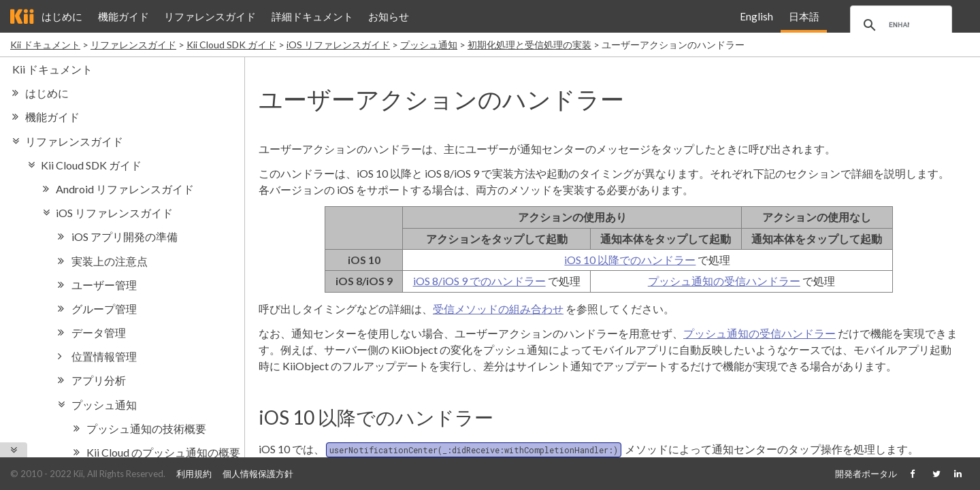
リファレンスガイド (210, 16)
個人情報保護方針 (258, 474)
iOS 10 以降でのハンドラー (630, 260)
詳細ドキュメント (312, 16)
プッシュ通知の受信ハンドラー (724, 281)
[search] (899, 25)
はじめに (62, 16)
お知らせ (389, 16)
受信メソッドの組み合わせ (498, 309)
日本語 (803, 16)
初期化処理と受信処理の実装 (529, 45)
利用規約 (194, 474)
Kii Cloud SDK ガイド (231, 45)
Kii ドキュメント (45, 45)
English (756, 16)
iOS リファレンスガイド (338, 45)
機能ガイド (124, 16)
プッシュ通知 (429, 45)
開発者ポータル (866, 474)
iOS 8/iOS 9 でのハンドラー (479, 281)
